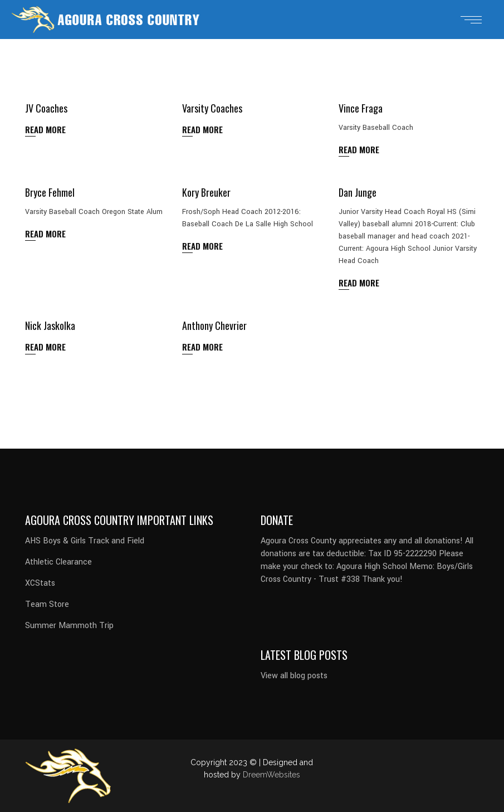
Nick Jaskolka (50, 325)
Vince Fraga (361, 108)
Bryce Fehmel (50, 192)
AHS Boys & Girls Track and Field (85, 541)
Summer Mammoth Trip (69, 626)
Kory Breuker (206, 192)
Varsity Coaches (212, 108)
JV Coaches (46, 108)
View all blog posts (294, 676)
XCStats (40, 583)
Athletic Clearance (58, 562)
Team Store (47, 604)
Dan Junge (358, 192)
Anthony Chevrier (214, 325)
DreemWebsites (271, 775)
